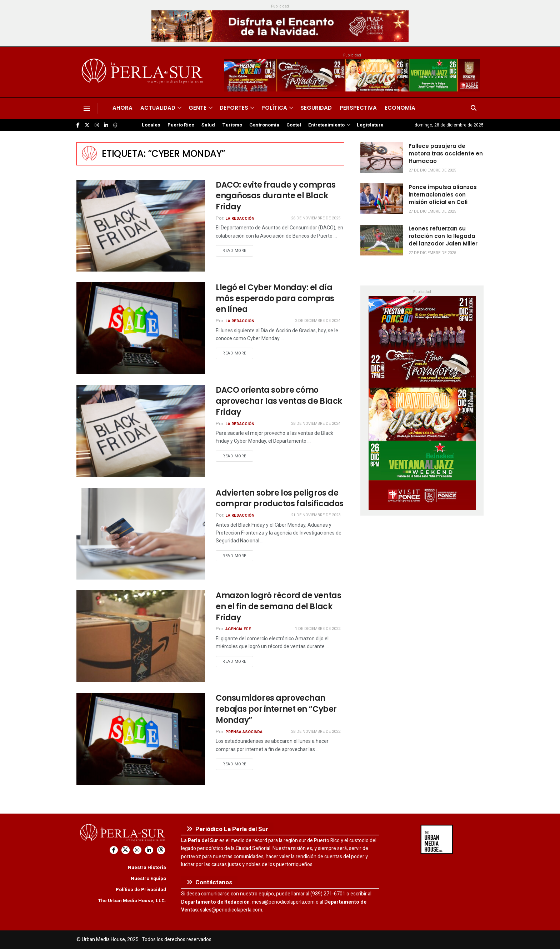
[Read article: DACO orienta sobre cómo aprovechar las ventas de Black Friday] (141, 431)
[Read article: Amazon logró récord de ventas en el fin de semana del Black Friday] (141, 636)
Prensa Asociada (244, 732)
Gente (197, 108)
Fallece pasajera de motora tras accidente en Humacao (446, 153)
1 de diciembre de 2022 (318, 629)
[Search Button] (474, 108)
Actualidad (158, 108)
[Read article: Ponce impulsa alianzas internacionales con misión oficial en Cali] (382, 199)
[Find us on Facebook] (78, 125)
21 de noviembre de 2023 (316, 515)
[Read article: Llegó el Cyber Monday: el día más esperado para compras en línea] (141, 328)
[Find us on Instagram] (97, 125)
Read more (238, 250)
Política (274, 108)
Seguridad (316, 108)
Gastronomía (264, 125)
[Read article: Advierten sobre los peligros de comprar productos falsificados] (141, 534)
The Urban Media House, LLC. (132, 901)
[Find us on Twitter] (87, 125)
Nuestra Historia (147, 867)
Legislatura (370, 125)
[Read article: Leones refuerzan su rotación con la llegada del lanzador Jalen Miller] (382, 240)
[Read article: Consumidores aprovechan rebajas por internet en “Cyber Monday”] (141, 739)
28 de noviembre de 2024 (316, 424)
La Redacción (240, 218)
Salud (208, 125)
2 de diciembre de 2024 (318, 321)
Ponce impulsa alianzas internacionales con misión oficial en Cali (443, 195)
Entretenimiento (326, 125)
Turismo (232, 125)
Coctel (294, 125)
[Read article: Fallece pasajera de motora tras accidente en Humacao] (382, 158)
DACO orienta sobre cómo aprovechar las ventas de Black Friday (279, 401)
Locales (151, 125)
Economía (400, 108)
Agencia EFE (238, 629)
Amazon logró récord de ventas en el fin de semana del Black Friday (278, 607)
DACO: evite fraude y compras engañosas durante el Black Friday (276, 196)
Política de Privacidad (141, 890)
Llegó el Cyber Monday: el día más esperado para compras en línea (275, 299)
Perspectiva (358, 108)
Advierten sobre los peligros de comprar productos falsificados (280, 498)
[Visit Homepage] (143, 72)
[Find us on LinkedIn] (106, 125)
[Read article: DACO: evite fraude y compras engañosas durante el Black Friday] (141, 226)
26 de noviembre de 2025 (316, 218)
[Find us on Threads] (115, 125)
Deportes (234, 108)
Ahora (122, 108)
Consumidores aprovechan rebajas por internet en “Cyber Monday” (276, 709)
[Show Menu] (87, 108)
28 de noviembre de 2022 (316, 732)
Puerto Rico (181, 125)
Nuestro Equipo (148, 878)
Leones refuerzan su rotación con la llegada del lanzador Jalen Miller (443, 236)
